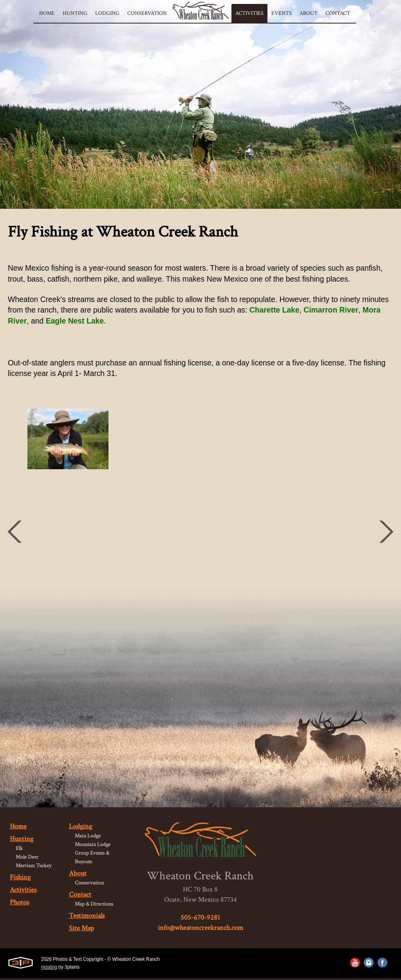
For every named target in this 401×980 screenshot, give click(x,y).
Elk (19, 850)
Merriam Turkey (33, 868)
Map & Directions (94, 906)
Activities (23, 892)
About (78, 875)
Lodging (80, 828)
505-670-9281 (200, 919)
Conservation (89, 885)
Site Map (81, 930)
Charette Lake (313, 311)
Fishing (20, 879)
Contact (80, 896)
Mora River (52, 322)
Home (18, 828)
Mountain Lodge (93, 846)
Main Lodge (88, 838)
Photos (19, 904)
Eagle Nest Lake (122, 322)
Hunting (22, 841)
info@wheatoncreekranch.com (200, 929)
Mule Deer (27, 859)
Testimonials (87, 918)
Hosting (49, 969)
